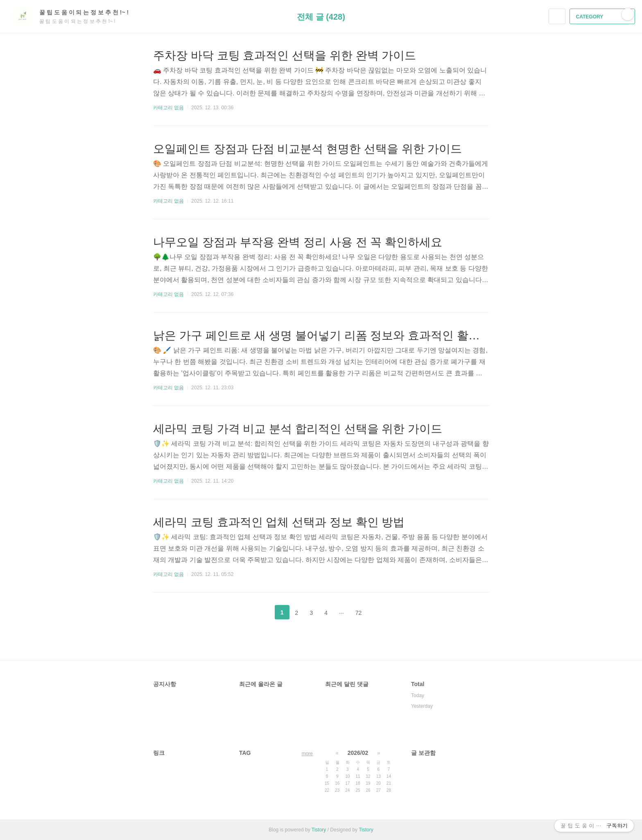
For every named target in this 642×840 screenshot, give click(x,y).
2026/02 (358, 753)
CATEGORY (603, 17)
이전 (262, 612)
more (307, 754)
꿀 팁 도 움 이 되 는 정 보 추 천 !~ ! (88, 12)
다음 (380, 612)
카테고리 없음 (168, 108)
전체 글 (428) (321, 17)
